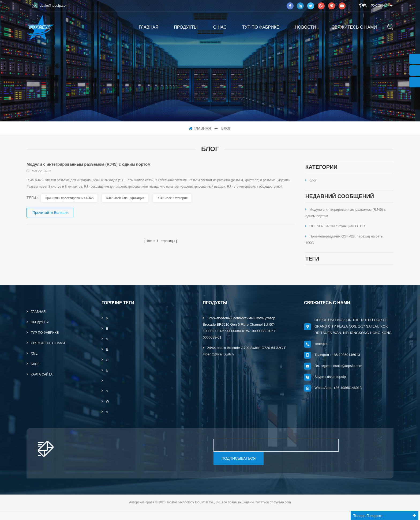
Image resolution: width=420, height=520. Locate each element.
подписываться (239, 466)
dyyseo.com (282, 510)
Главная (149, 27)
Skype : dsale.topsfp (330, 385)
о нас (220, 27)
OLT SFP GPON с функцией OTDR (335, 231)
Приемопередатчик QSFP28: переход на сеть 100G (344, 245)
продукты (186, 27)
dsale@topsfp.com (50, 6)
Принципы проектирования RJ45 (69, 198)
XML (34, 362)
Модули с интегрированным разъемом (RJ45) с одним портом (346, 218)
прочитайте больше (50, 213)
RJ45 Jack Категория (172, 198)
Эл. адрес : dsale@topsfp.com (338, 374)
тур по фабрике (261, 27)
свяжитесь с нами (354, 27)
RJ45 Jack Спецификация (125, 198)
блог (311, 183)
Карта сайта (42, 382)
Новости (305, 27)
